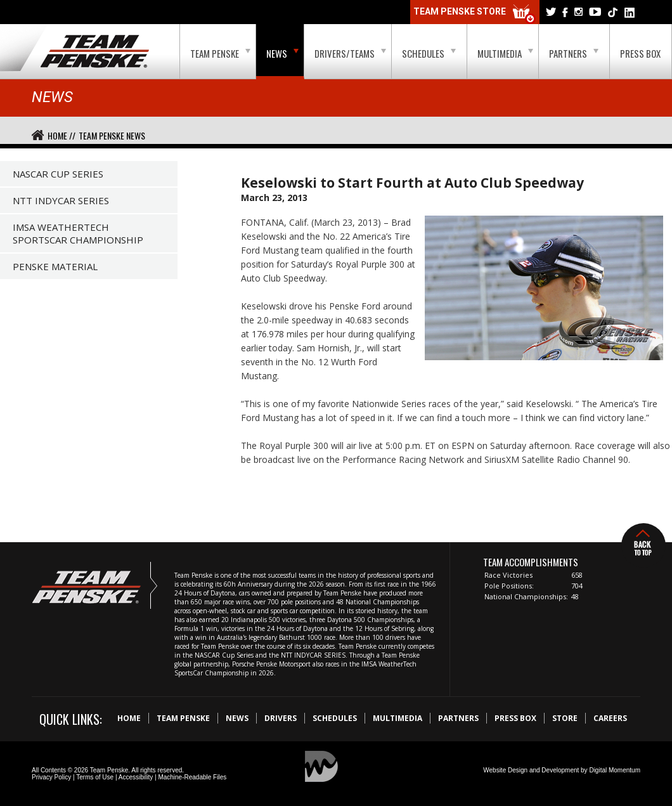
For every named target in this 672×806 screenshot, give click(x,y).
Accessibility (136, 777)
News (282, 53)
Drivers (281, 718)
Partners (574, 53)
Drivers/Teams (350, 53)
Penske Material (55, 266)
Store (565, 718)
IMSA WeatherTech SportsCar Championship (78, 233)
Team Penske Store (475, 14)
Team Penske (220, 53)
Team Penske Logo (95, 52)
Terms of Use (95, 777)
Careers (610, 718)
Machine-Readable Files (192, 777)
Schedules (429, 53)
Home (129, 718)
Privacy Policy (51, 777)
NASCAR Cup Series (58, 174)
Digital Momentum (615, 770)
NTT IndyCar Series (61, 200)
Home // (61, 135)
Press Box (640, 53)
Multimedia (505, 53)
